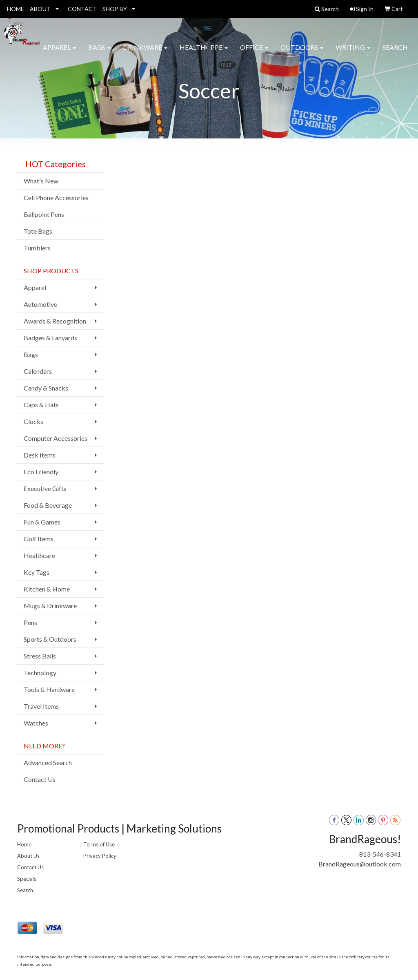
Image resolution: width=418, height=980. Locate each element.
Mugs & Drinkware (50, 606)
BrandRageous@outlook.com (360, 864)
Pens (30, 622)
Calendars (38, 371)
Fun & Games (42, 522)
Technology (40, 673)
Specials (27, 879)
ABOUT (40, 9)
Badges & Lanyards (50, 338)
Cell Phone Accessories (56, 198)
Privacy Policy (100, 856)
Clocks (33, 421)
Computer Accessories (56, 438)
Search (395, 53)
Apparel (59, 53)
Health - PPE (204, 53)
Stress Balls (40, 656)
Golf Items (39, 539)
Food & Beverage (48, 505)
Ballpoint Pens (44, 214)
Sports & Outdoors (50, 639)
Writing (353, 53)
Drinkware (145, 53)
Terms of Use (99, 844)
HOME (16, 9)
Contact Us (40, 779)
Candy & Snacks (46, 388)
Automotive (40, 304)
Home (24, 844)
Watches (36, 723)
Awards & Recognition (55, 321)
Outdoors (302, 53)
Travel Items (41, 706)
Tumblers (37, 248)
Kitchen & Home (47, 589)
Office (254, 53)
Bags (99, 53)
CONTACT (82, 9)
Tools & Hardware (49, 689)
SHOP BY (115, 9)
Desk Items (40, 455)
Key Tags (37, 572)
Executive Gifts (45, 488)
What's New (41, 181)
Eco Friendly (41, 472)
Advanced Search (48, 762)
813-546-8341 (380, 854)
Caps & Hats (41, 405)
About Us (28, 856)
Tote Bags (38, 231)
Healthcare (39, 555)
